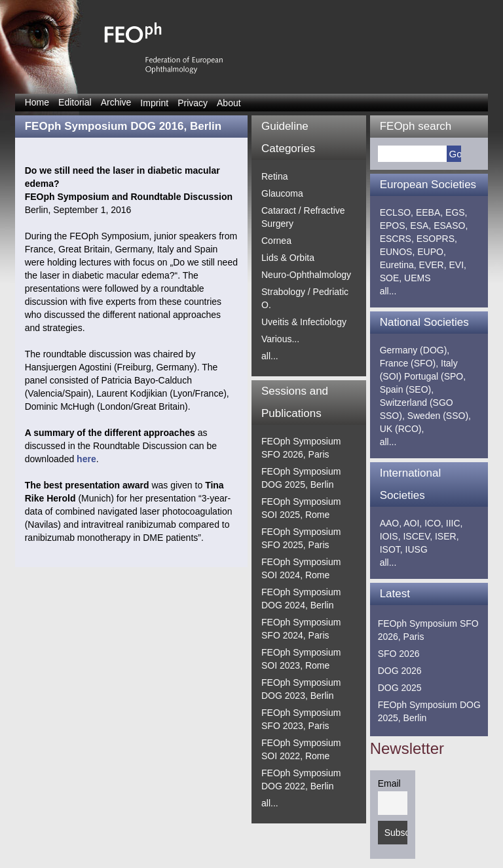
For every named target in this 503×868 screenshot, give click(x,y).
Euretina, (398, 265)
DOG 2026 (400, 671)
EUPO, (432, 252)
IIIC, (455, 523)
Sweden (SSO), (439, 416)
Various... (280, 339)
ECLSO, (397, 212)
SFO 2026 (399, 654)
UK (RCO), (402, 429)
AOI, (413, 523)
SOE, (391, 278)
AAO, (391, 523)
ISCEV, (418, 536)
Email (389, 783)
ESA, (420, 226)
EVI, (458, 265)
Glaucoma (282, 193)
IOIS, (390, 536)
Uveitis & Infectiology (304, 322)
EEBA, (429, 212)
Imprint (154, 103)
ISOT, (391, 549)
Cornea (276, 241)
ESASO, (451, 226)
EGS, (456, 212)
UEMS (417, 278)
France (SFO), (409, 363)
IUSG (417, 549)
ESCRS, (397, 239)
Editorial (75, 102)
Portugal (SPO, (435, 376)
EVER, (433, 265)
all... (270, 356)
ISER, (447, 536)
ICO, (434, 523)
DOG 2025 (400, 688)
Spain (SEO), (407, 389)
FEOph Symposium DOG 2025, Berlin (429, 711)
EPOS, (394, 226)
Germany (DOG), (415, 350)
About (229, 103)
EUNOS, (398, 252)
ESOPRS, (437, 239)
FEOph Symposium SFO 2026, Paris (428, 630)
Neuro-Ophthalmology (306, 275)
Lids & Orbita (288, 258)
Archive (116, 102)
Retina (274, 176)
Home (37, 102)
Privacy (193, 103)
